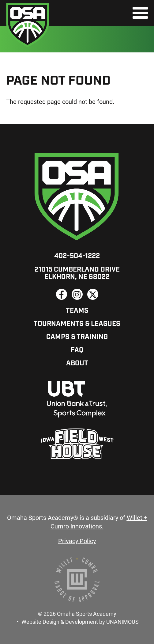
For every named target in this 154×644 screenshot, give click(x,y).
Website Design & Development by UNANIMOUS (80, 622)
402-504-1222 (77, 256)
